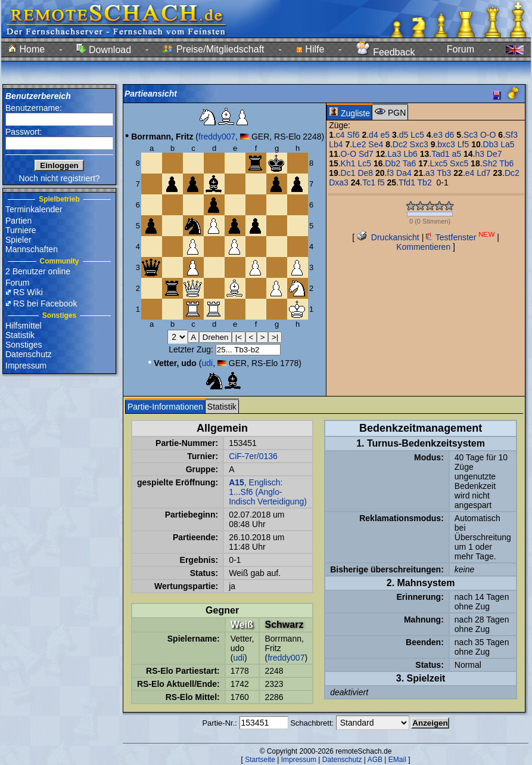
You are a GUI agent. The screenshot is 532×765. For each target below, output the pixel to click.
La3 (394, 154)
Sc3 (471, 135)
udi (207, 363)
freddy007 (217, 137)
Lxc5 (439, 163)
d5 (404, 135)
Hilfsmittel (24, 326)
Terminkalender (34, 209)
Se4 (376, 144)
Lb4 (336, 144)
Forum (461, 49)
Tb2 (425, 182)
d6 (450, 135)
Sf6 (354, 135)
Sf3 (511, 135)
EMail (397, 760)
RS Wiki (28, 292)
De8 (365, 173)
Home (27, 49)
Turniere (21, 230)
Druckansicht (388, 237)
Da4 (404, 173)
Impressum (26, 366)
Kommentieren (423, 247)
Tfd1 (407, 182)
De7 (494, 154)
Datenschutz (29, 354)
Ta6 (410, 163)
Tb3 (444, 173)
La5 (507, 144)
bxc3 (446, 144)
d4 (374, 135)
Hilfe (310, 49)
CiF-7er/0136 (253, 456)
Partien (18, 221)
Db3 (491, 144)
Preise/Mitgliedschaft (213, 49)
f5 (381, 182)
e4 (470, 173)
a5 (456, 154)
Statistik (20, 335)
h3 (480, 154)
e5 (385, 135)
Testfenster (460, 237)
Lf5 (463, 144)
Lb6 (410, 154)
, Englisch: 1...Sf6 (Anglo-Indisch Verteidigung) (268, 492)
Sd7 (366, 154)
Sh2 (490, 163)
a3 (430, 173)
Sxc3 (419, 144)
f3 (390, 173)
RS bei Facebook (45, 303)
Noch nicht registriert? (59, 178)
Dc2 (400, 144)
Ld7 (483, 173)
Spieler (18, 240)
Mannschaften (32, 249)
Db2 (393, 163)
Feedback (386, 52)
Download (104, 50)
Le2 (359, 144)
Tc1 (369, 182)
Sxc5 (459, 163)
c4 (340, 135)
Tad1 (440, 154)
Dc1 (348, 173)
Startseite (260, 760)
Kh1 (348, 163)
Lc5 (417, 135)
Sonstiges (24, 345)
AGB (375, 760)
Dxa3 (339, 182)
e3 (438, 135)
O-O (488, 135)
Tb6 (506, 163)
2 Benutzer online (38, 271)
